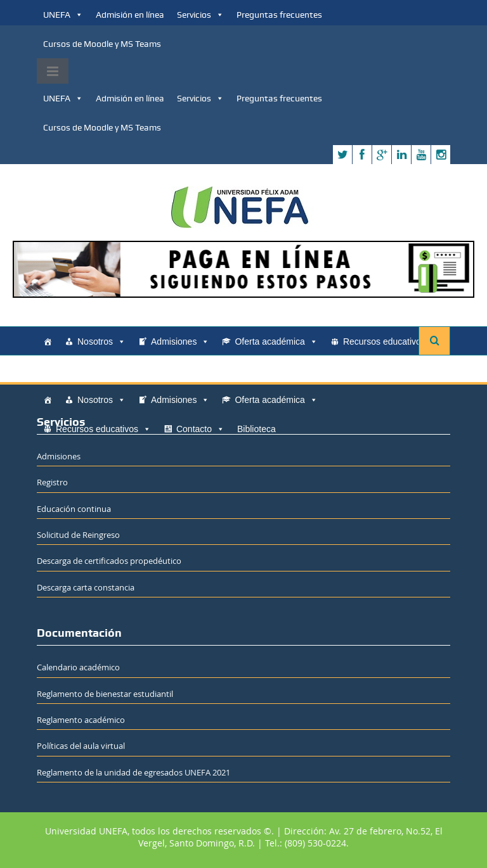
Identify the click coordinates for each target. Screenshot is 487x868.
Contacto (80, 371)
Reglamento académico (81, 720)
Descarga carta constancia (86, 587)
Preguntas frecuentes (279, 15)
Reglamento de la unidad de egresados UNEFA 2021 (133, 772)
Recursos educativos (391, 341)
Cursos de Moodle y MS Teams (102, 44)
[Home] (48, 341)
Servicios (200, 15)
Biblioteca (136, 371)
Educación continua (74, 509)
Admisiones (180, 341)
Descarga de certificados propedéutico (109, 561)
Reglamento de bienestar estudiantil (105, 694)
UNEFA (63, 15)
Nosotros (101, 341)
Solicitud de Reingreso (78, 535)
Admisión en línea (130, 15)
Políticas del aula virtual (81, 746)
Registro (52, 482)
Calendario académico (78, 667)
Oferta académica (276, 341)
